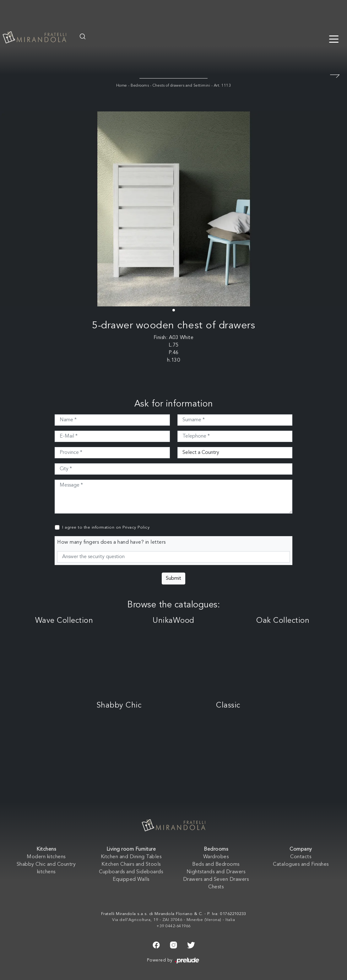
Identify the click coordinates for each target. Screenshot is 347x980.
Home (122, 86)
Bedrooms (140, 86)
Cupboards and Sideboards (131, 872)
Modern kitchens (46, 857)
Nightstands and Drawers (216, 872)
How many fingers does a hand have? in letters (111, 542)
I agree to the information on (106, 528)
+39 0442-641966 (173, 926)
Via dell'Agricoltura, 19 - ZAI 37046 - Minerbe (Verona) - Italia (173, 920)
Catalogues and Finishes (301, 864)
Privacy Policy (136, 528)
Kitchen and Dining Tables (131, 857)
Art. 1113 (222, 86)
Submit (173, 579)
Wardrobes (216, 857)
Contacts (301, 857)
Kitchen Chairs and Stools (131, 864)
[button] (174, 310)
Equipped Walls (131, 880)
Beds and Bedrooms (216, 864)
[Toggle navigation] (334, 39)
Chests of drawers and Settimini (182, 86)
